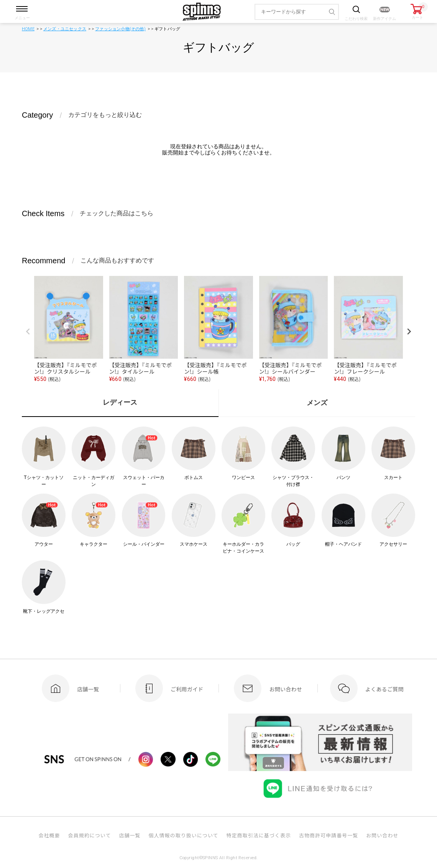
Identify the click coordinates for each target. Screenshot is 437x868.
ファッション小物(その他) (120, 29)
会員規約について (90, 835)
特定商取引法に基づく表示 (259, 835)
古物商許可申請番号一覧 (329, 835)
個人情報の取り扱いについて (183, 835)
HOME (28, 29)
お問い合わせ (382, 835)
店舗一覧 (130, 835)
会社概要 (49, 835)
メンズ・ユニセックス (65, 29)
